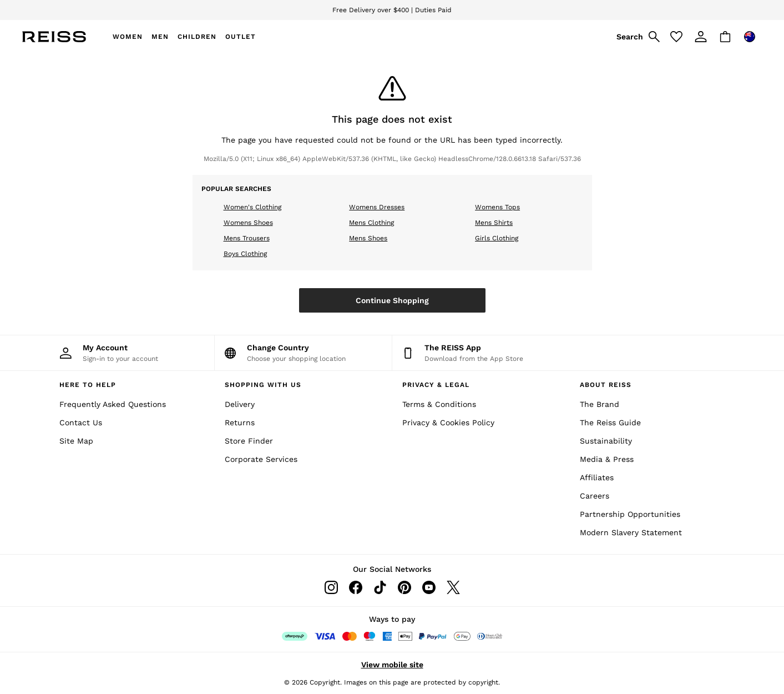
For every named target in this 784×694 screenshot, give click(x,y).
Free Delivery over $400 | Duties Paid (392, 10)
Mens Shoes (368, 238)
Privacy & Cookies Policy (448, 423)
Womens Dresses (377, 207)
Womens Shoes (248, 223)
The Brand (600, 404)
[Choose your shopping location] (303, 353)
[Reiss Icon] (54, 37)
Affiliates (597, 477)
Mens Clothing (371, 223)
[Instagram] (331, 587)
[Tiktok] (380, 587)
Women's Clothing (252, 207)
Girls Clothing (497, 238)
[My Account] (126, 353)
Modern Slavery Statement (631, 532)
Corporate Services (261, 459)
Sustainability (606, 441)
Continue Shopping (392, 300)
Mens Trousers (247, 238)
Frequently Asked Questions (113, 404)
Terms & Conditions (439, 404)
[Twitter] (453, 587)
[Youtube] (429, 587)
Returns (240, 423)
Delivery (240, 404)
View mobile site (392, 665)
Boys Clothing (245, 254)
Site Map (76, 441)
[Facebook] (356, 587)
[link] (636, 37)
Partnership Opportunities (630, 514)
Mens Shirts (494, 223)
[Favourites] (676, 37)
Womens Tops (497, 207)
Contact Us (81, 423)
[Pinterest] (404, 587)
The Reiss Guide (610, 423)
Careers (595, 496)
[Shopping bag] (725, 37)
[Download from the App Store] (481, 353)
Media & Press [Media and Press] (607, 459)
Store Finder (249, 441)
